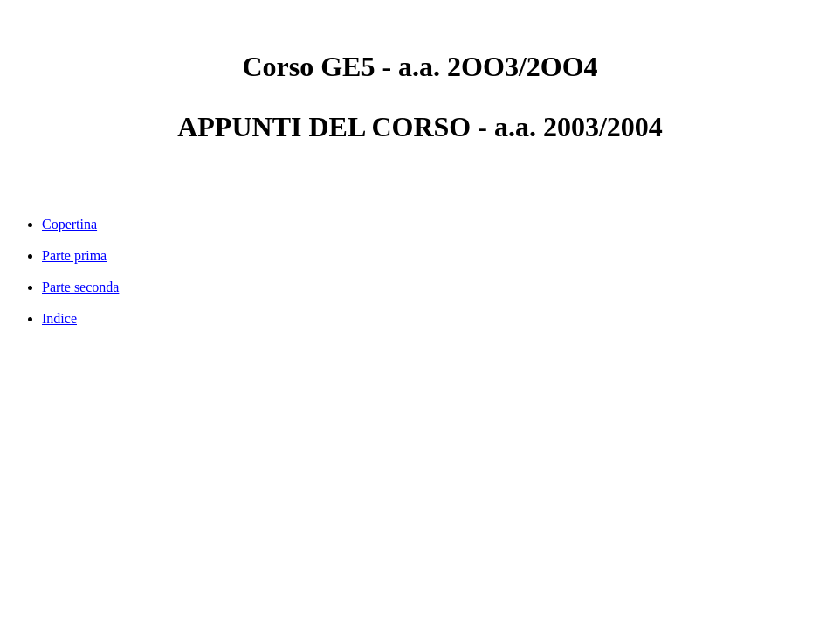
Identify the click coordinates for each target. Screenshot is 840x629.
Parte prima (74, 256)
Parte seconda (80, 287)
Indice (59, 318)
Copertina (69, 224)
